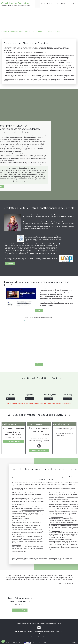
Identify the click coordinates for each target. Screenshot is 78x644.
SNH (45, 643)
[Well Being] (68, 387)
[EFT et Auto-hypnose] (49, 387)
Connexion (74, 643)
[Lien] (66, 259)
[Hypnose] (29, 387)
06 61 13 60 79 (39, 431)
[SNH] (66, 248)
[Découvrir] (39, 364)
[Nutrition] (10, 387)
